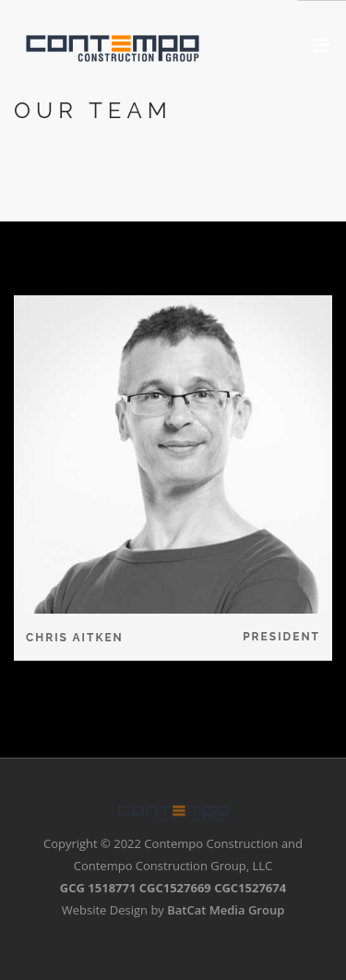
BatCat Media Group (226, 910)
